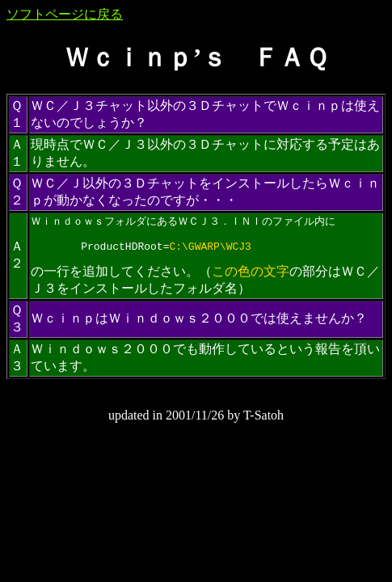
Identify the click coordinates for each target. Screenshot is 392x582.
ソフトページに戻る (65, 14)
